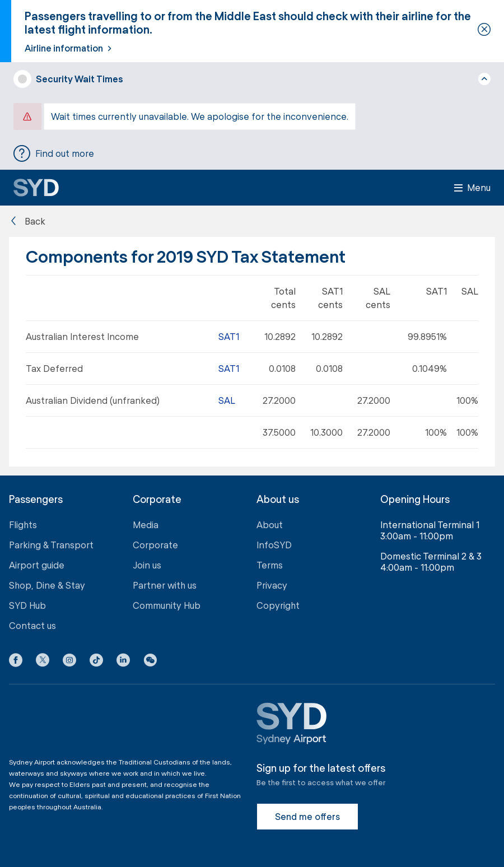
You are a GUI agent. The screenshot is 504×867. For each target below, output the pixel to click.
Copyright (278, 605)
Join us (147, 565)
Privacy (272, 585)
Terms (270, 565)
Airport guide (37, 565)
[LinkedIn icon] (123, 662)
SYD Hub (27, 605)
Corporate (155, 545)
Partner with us (165, 585)
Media (146, 525)
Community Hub (167, 605)
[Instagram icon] (69, 662)
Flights (23, 525)
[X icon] (43, 662)
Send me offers (307, 816)
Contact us (32, 625)
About (270, 525)
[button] (150, 662)
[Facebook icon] (16, 662)
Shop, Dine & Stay (47, 585)
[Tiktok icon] (96, 662)
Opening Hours (415, 499)
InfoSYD (274, 545)
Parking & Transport (51, 545)
